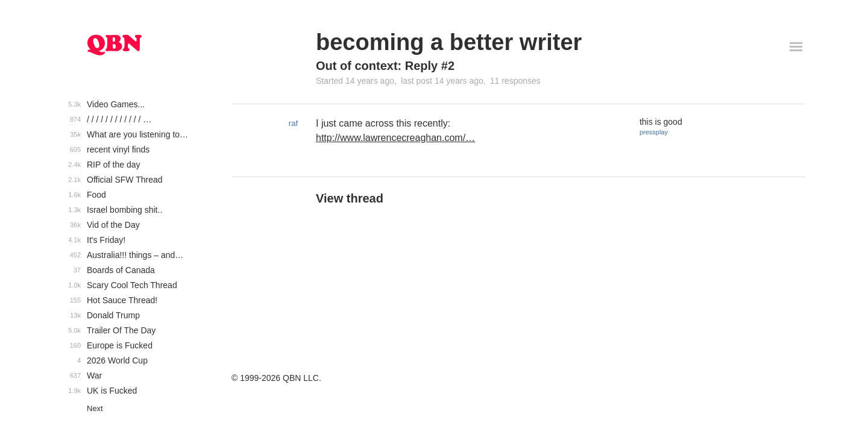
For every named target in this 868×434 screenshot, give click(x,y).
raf (293, 123)
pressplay (654, 132)
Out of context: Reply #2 (385, 66)
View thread (350, 198)
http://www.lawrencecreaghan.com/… (395, 138)
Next (95, 408)
